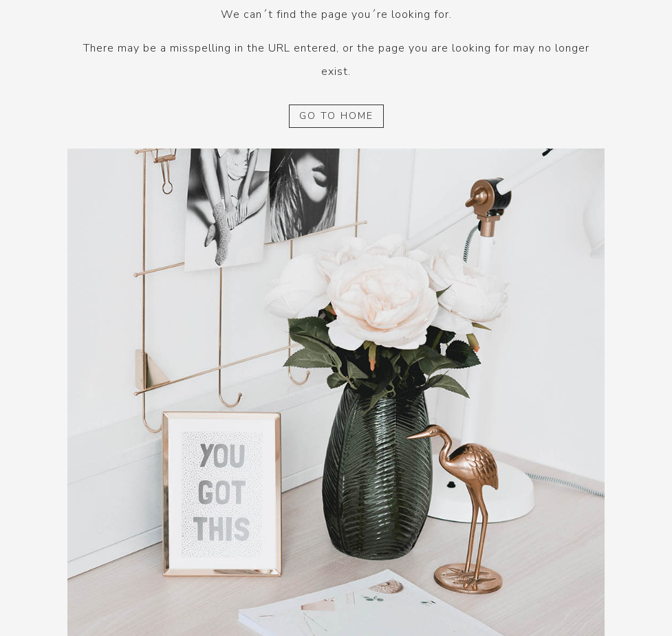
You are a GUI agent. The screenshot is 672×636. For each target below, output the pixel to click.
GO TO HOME (336, 116)
